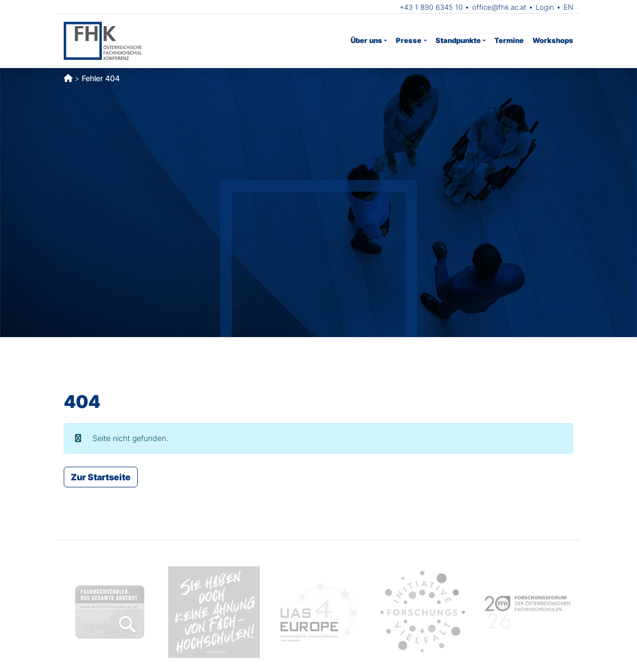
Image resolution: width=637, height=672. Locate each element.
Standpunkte (458, 40)
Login (545, 7)
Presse (409, 40)
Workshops (553, 40)
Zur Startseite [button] (101, 477)
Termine (509, 40)
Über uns (366, 40)
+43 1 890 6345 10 (431, 7)
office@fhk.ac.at (499, 7)
